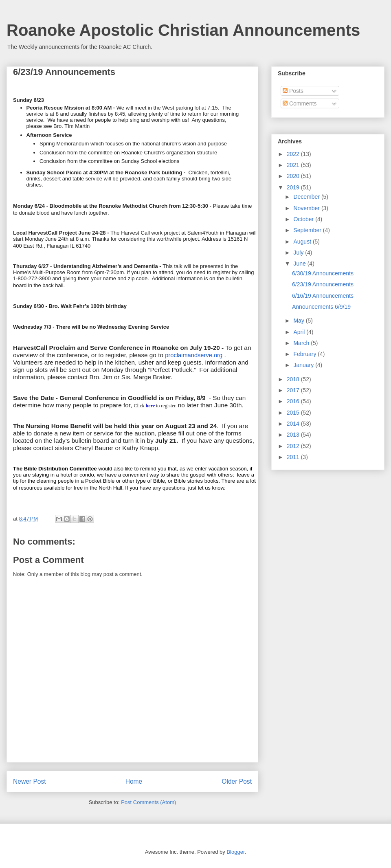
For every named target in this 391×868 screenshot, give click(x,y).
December (307, 197)
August (303, 242)
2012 (294, 446)
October (304, 219)
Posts (293, 91)
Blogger (235, 852)
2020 (294, 176)
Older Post (237, 781)
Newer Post (30, 781)
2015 (294, 413)
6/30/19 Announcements (323, 273)
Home (134, 781)
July (299, 253)
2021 (294, 165)
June (300, 264)
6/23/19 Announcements (323, 284)
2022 (294, 154)
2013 (294, 435)
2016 (294, 401)
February (305, 354)
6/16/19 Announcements (323, 296)
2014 (294, 424)
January (304, 365)
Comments (300, 103)
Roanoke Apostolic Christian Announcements (183, 30)
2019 (294, 187)
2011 (294, 457)
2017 (294, 390)
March (302, 343)
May (299, 321)
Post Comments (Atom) (148, 802)
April (300, 332)
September (308, 230)
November (307, 208)
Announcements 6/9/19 (321, 307)
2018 (294, 379)
